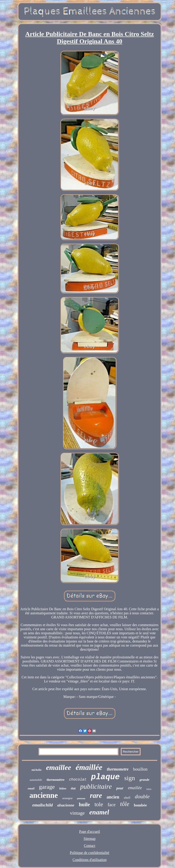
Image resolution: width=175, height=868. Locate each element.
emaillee (59, 767)
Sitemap (90, 839)
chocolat (78, 780)
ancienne (44, 795)
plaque (106, 777)
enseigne (68, 798)
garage (47, 787)
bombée (140, 805)
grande (144, 780)
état (73, 788)
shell (127, 798)
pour (120, 788)
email (31, 788)
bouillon (140, 769)
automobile (36, 780)
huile (84, 805)
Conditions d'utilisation (89, 860)
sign (130, 778)
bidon (63, 788)
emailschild (43, 805)
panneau (81, 798)
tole (99, 804)
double (142, 796)
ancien (113, 797)
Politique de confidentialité (89, 853)
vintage (77, 813)
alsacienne (66, 805)
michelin (37, 770)
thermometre (118, 769)
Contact (90, 846)
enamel (99, 812)
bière (149, 789)
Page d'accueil (89, 832)
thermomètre (55, 780)
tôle (125, 804)
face (112, 805)
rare (96, 795)
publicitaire (96, 786)
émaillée (89, 767)
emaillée (135, 788)
